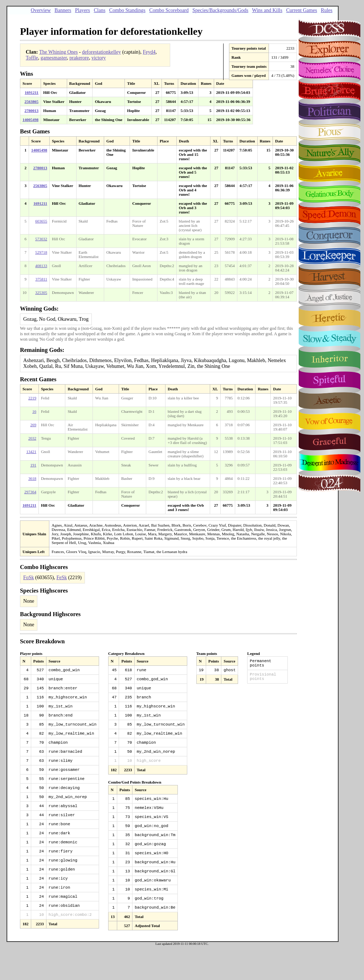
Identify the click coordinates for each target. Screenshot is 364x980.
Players (83, 10)
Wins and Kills (267, 10)
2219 (32, 398)
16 (34, 411)
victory (99, 58)
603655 (41, 221)
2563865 (32, 101)
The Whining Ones (58, 52)
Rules (327, 10)
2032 (32, 438)
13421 (31, 452)
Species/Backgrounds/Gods (220, 10)
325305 (41, 292)
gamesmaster (54, 58)
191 (33, 465)
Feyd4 (149, 52)
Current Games (301, 10)
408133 (41, 266)
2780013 (32, 111)
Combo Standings (127, 10)
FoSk (29, 578)
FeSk (62, 578)
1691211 (32, 92)
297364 (30, 492)
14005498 (30, 120)
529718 (41, 252)
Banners (63, 10)
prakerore (79, 58)
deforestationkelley (101, 52)
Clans (99, 10)
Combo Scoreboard (169, 10)
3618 (32, 478)
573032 (41, 239)
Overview (41, 10)
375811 (41, 279)
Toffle (32, 58)
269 (33, 425)
